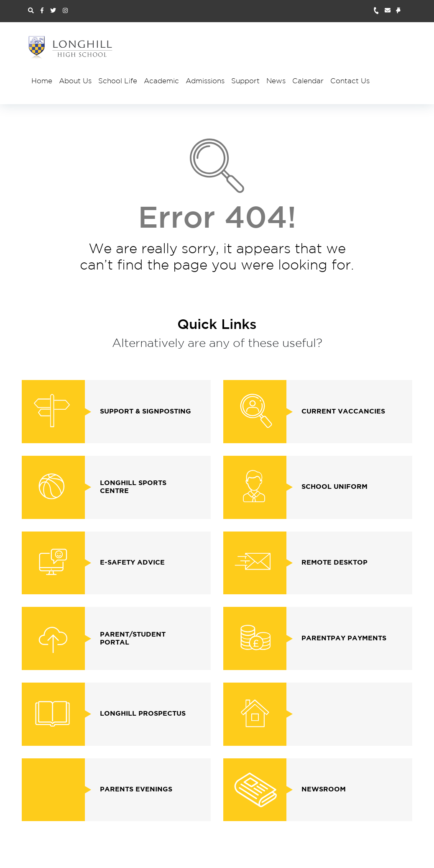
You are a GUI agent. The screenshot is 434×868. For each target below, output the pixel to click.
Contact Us (350, 81)
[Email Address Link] (390, 11)
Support (245, 81)
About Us (75, 81)
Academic (161, 81)
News (276, 81)
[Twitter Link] (53, 11)
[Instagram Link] (65, 11)
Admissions (205, 81)
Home (42, 81)
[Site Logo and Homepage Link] (71, 47)
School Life (118, 81)
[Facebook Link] (42, 11)
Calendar (308, 81)
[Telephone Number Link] (379, 11)
